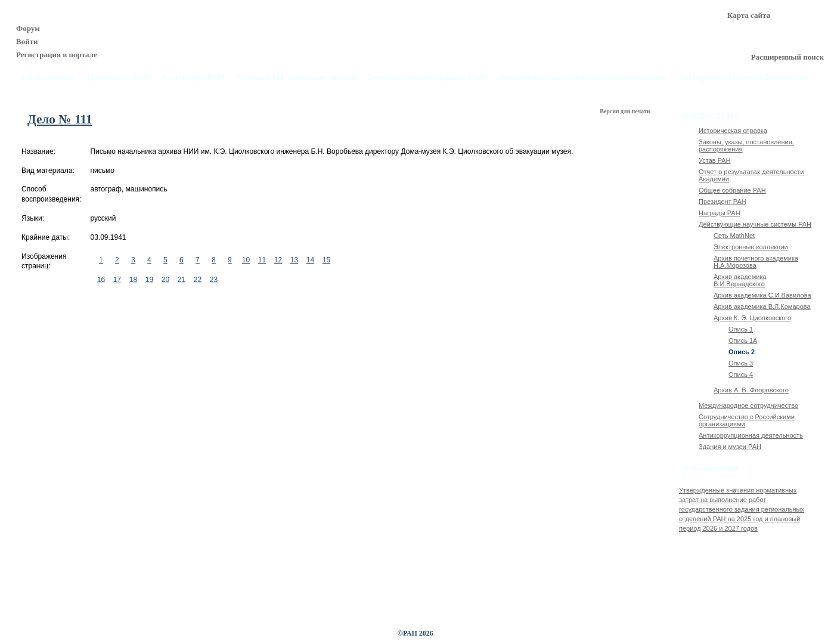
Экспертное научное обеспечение (743, 77)
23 (214, 280)
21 (182, 280)
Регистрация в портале (57, 55)
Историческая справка (733, 131)
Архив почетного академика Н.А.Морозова (756, 262)
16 (101, 280)
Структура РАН (194, 77)
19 (149, 280)
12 (278, 260)
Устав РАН (715, 160)
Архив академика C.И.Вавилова (762, 295)
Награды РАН (720, 213)
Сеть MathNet (734, 236)
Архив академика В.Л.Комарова (762, 306)
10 (246, 260)
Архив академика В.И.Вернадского (740, 280)
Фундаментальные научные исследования (582, 77)
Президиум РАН (118, 77)
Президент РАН (723, 202)
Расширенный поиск (787, 57)
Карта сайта (749, 15)
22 (198, 280)
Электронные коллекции (751, 247)
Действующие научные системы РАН (755, 224)
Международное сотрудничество (748, 405)
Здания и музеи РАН (730, 447)
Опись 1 (741, 329)
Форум (28, 28)
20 (165, 280)
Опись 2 (742, 352)
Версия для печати (626, 111)
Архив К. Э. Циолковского (752, 318)
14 (310, 260)
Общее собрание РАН (732, 190)
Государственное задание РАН (427, 77)
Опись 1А (743, 340)
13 (294, 260)
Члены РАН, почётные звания (297, 77)
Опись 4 (741, 374)
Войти (27, 41)
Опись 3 (741, 363)
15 (326, 260)
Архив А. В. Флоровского (751, 390)
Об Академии (47, 77)
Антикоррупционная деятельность (751, 435)
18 (133, 280)
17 (117, 280)
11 (262, 260)
